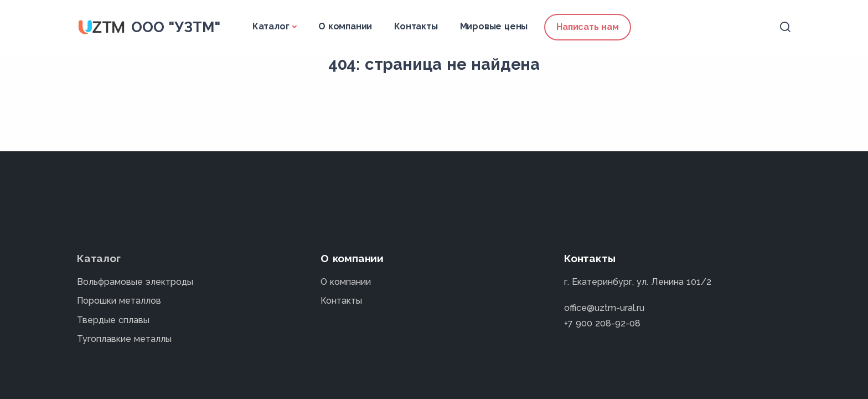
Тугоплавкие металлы (124, 339)
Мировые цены (494, 26)
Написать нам (588, 27)
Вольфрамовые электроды (135, 282)
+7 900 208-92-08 (602, 323)
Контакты (416, 26)
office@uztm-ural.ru (604, 308)
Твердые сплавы (113, 320)
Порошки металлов (119, 301)
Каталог (271, 26)
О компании (345, 26)
